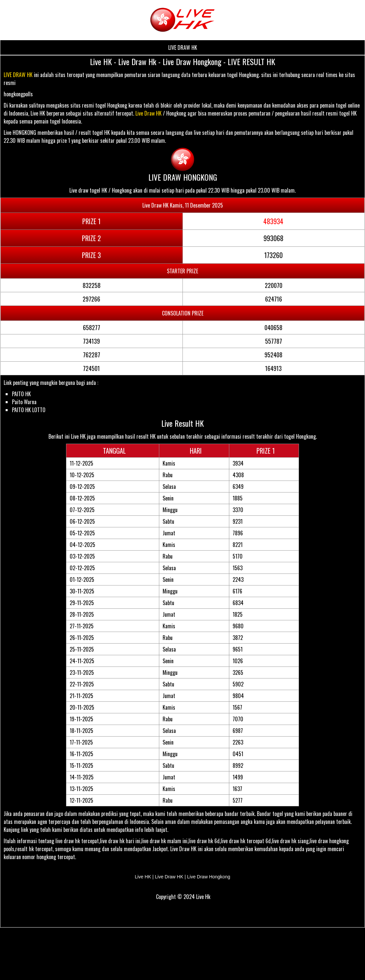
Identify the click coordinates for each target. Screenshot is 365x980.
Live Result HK (183, 423)
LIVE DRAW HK (183, 47)
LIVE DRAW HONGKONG (183, 177)
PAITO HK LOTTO (29, 410)
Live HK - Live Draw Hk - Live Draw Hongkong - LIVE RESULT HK (183, 61)
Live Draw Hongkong (209, 877)
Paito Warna (24, 402)
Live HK (143, 877)
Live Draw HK (148, 113)
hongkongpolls (18, 94)
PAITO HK (21, 394)
